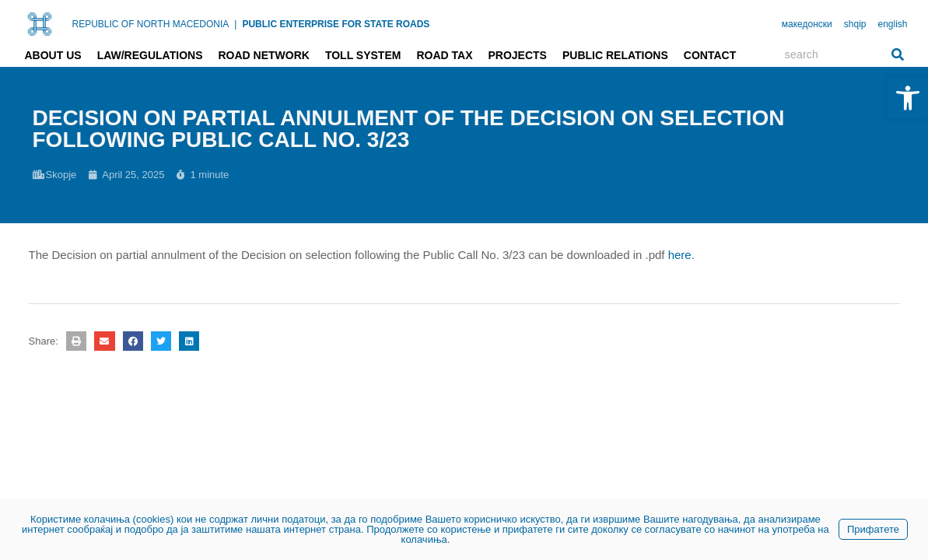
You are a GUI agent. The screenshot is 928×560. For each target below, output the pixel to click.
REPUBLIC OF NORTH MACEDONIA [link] (151, 24)
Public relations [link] (615, 55)
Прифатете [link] (873, 529)
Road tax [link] (444, 55)
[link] (908, 98)
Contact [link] (710, 55)
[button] (76, 341)
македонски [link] (807, 24)
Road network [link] (263, 55)
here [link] (680, 255)
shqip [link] (855, 24)
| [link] (235, 24)
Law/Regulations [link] (150, 55)
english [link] (892, 24)
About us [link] (53, 55)
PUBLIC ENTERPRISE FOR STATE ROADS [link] (336, 24)
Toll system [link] (363, 55)
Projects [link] (517, 55)
